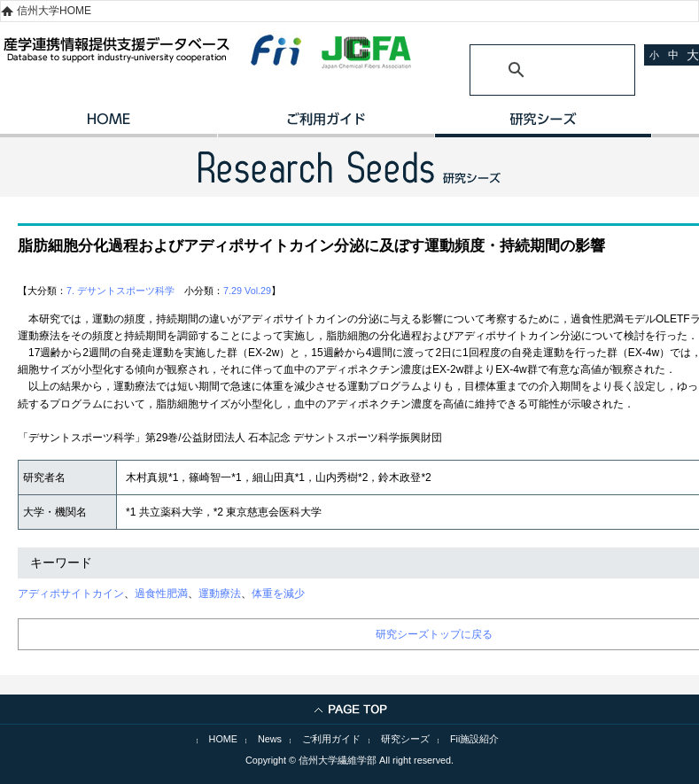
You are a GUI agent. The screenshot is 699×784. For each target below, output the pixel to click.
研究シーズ (543, 125)
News (270, 739)
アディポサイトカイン (71, 594)
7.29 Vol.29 (247, 291)
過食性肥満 (161, 594)
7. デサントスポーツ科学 (120, 291)
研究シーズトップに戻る (434, 634)
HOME (109, 125)
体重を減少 (278, 594)
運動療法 (220, 594)
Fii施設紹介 (474, 739)
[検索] (531, 70)
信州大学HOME (54, 11)
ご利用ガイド (326, 125)
